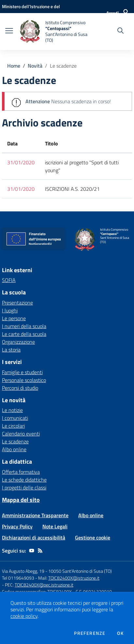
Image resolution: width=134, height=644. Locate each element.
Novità (35, 66)
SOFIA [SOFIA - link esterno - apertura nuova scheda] (9, 280)
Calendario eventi (21, 434)
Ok (120, 633)
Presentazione (17, 303)
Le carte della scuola (24, 334)
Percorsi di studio (20, 388)
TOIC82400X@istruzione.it (74, 578)
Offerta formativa (21, 472)
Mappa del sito (21, 500)
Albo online (14, 449)
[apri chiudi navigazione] (9, 31)
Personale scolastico (24, 380)
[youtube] (32, 551)
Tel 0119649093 (18, 578)
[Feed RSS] (40, 551)
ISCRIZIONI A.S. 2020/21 (72, 189)
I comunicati (15, 418)
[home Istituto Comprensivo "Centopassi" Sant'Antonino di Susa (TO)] (53, 32)
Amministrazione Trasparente (35, 515)
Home (14, 66)
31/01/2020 (21, 162)
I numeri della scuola (24, 326)
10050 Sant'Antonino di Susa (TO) (80, 571)
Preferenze (90, 633)
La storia (11, 350)
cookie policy (24, 616)
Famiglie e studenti (22, 372)
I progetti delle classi (24, 487)
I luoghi (10, 310)
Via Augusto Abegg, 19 (23, 571)
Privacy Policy (17, 526)
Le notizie (12, 410)
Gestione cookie (93, 537)
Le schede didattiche (24, 480)
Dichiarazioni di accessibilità (34, 537)
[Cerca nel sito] (120, 31)
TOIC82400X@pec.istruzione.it (44, 585)
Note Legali (55, 526)
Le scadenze (63, 66)
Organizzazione (18, 342)
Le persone (14, 318)
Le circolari (13, 426)
